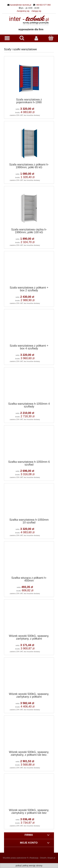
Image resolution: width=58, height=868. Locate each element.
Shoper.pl (51, 858)
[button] (7, 38)
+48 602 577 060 (43, 5)
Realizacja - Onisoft (38, 858)
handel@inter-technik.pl (20, 5)
